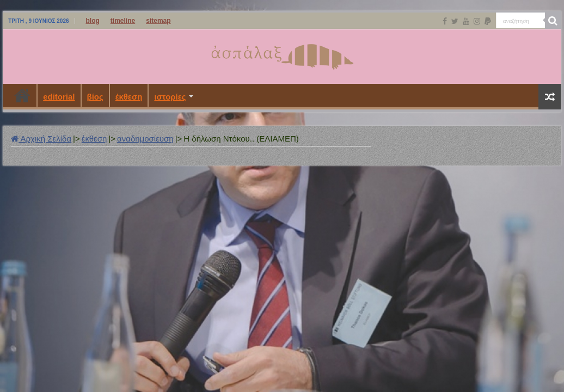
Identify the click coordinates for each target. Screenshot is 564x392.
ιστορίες (170, 97)
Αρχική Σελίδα (41, 139)
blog (93, 21)
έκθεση (129, 97)
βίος (95, 97)
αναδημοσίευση (145, 139)
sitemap (158, 21)
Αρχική (22, 95)
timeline (123, 21)
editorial (59, 97)
